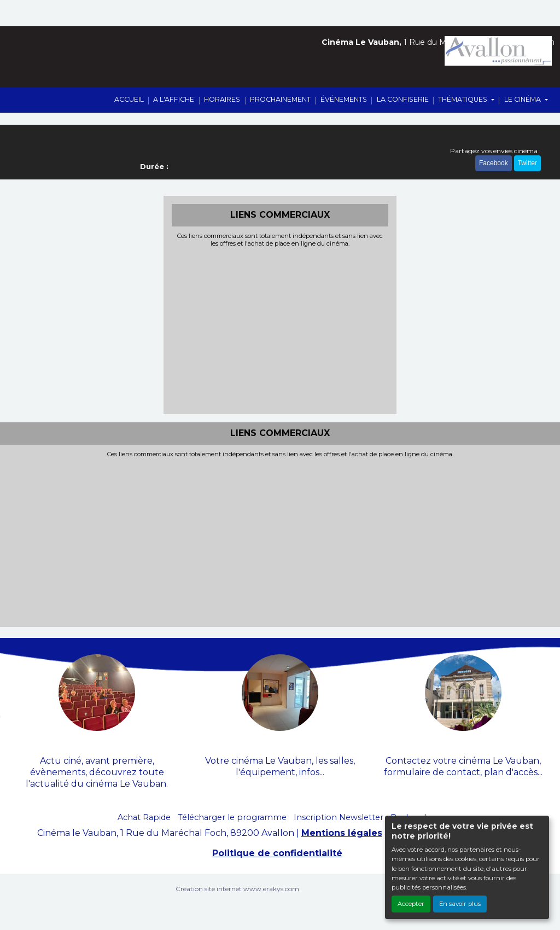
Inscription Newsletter (339, 817)
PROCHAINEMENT (280, 99)
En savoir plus (460, 904)
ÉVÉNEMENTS (344, 99)
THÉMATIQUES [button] (463, 99)
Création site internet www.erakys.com (237, 889)
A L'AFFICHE (174, 99)
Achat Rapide (144, 817)
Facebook (494, 163)
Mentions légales (342, 833)
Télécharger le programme (232, 817)
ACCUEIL (129, 99)
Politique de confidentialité (277, 853)
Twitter (527, 163)
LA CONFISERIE (403, 99)
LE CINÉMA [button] (523, 99)
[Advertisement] (280, 329)
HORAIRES (222, 99)
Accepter (411, 904)
